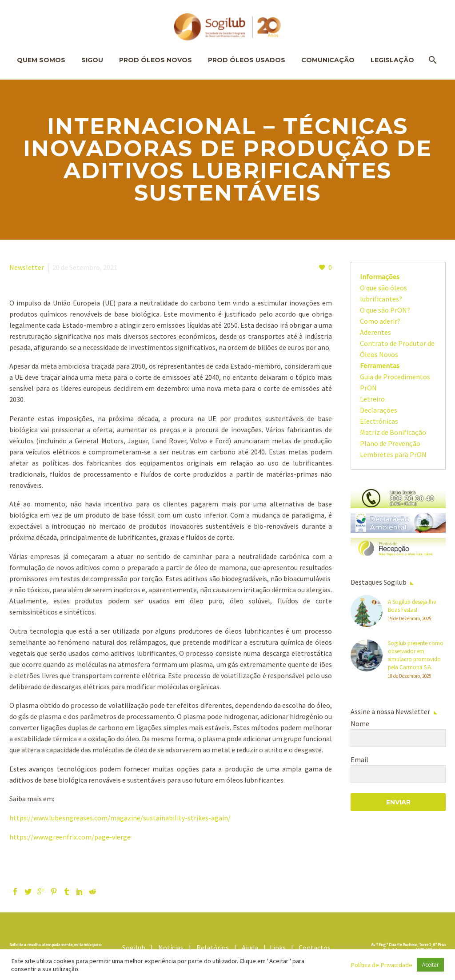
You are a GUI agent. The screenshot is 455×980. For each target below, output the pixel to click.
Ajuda (252, 948)
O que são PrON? (385, 310)
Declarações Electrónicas (379, 416)
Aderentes (375, 332)
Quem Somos (41, 60)
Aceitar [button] (430, 965)
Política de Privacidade (381, 965)
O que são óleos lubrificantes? (383, 293)
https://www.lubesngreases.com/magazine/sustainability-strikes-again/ (120, 818)
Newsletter (27, 267)
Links (280, 948)
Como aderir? (380, 321)
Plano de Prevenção (390, 443)
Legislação (392, 60)
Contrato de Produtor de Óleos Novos (397, 349)
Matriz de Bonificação (393, 432)
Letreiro (372, 399)
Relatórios (215, 948)
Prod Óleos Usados (247, 60)
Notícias (173, 948)
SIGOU (92, 60)
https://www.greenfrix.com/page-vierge (70, 837)
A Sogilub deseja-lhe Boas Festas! (412, 606)
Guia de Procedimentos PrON (395, 382)
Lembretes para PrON (393, 454)
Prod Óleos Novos (156, 60)
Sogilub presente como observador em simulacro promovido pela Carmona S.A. (416, 655)
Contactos (316, 948)
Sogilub (136, 948)
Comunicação (328, 60)
